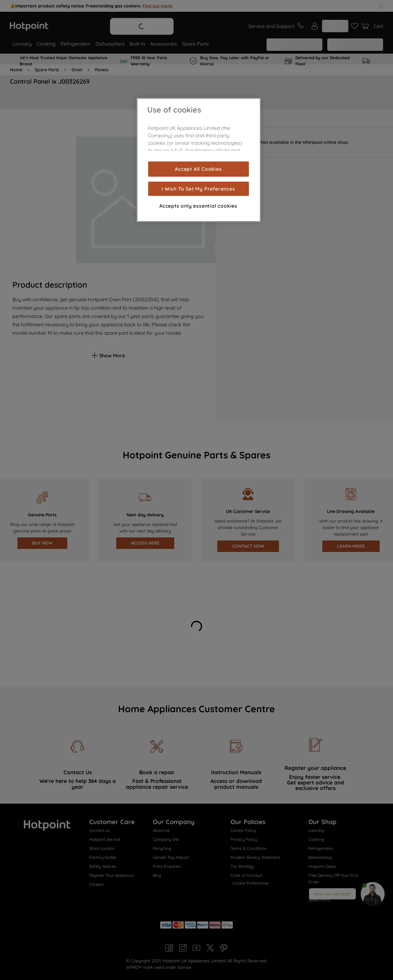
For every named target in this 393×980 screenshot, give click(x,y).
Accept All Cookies (198, 169)
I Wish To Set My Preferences (198, 189)
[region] (199, 160)
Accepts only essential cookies (198, 206)
